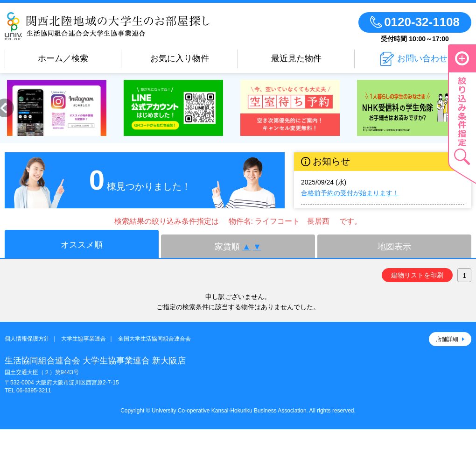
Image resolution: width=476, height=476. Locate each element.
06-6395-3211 (34, 391)
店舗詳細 (447, 339)
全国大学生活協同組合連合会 (154, 339)
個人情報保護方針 (27, 339)
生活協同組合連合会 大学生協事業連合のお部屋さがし (107, 26)
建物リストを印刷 (417, 275)
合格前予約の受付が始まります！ (350, 193)
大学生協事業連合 (84, 339)
